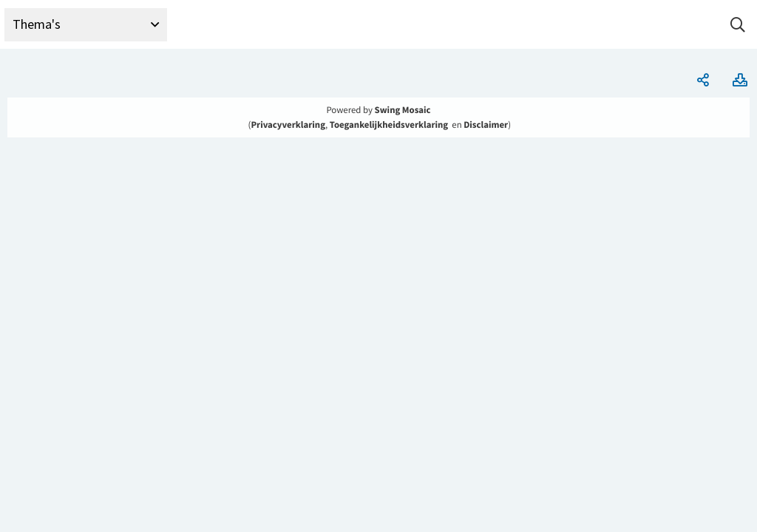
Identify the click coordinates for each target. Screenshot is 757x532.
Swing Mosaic (403, 110)
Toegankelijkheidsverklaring (389, 125)
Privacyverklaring (288, 125)
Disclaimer (486, 125)
